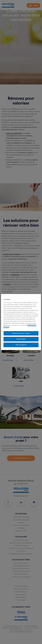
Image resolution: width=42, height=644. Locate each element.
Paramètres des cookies (21, 333)
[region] (21, 322)
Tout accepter (21, 345)
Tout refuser (21, 339)
